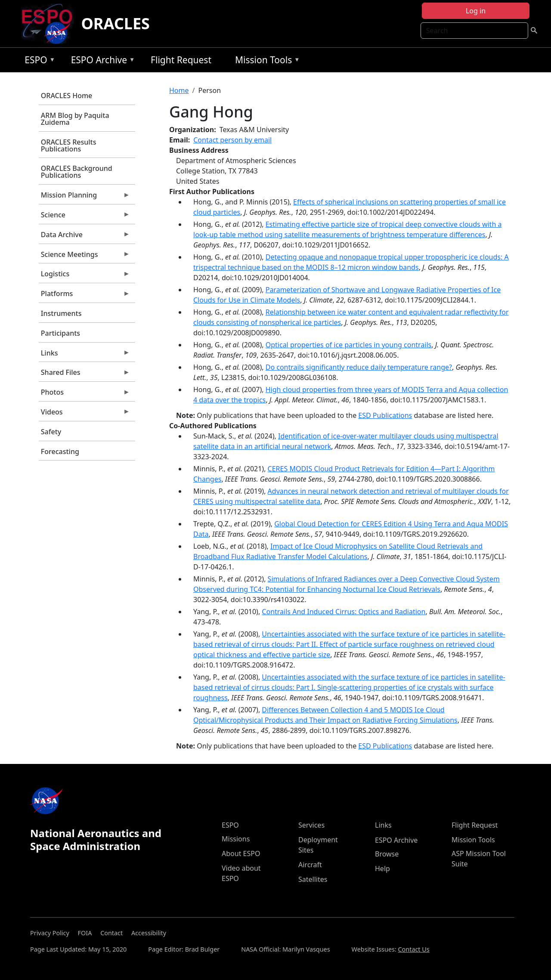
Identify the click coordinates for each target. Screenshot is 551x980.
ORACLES (115, 23)
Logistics (84, 276)
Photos (84, 394)
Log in (476, 11)
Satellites (313, 879)
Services (311, 825)
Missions (236, 839)
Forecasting (60, 451)
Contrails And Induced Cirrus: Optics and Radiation (344, 612)
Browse (387, 854)
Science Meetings (84, 257)
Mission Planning (84, 197)
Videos (84, 414)
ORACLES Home (67, 96)
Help (382, 869)
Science (84, 217)
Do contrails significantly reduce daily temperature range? (359, 367)
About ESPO (241, 853)
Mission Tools (265, 61)
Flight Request (181, 60)
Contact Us (414, 949)
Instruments (61, 313)
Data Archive (84, 237)
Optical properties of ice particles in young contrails (349, 345)
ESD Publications (385, 415)
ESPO (38, 61)
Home (179, 90)
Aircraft (310, 865)
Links (84, 355)
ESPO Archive (101, 61)
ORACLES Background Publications (77, 172)
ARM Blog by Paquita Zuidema (75, 119)
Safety (51, 432)
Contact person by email (232, 140)
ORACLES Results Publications (69, 145)
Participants (60, 333)
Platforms (84, 296)
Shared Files (84, 374)
